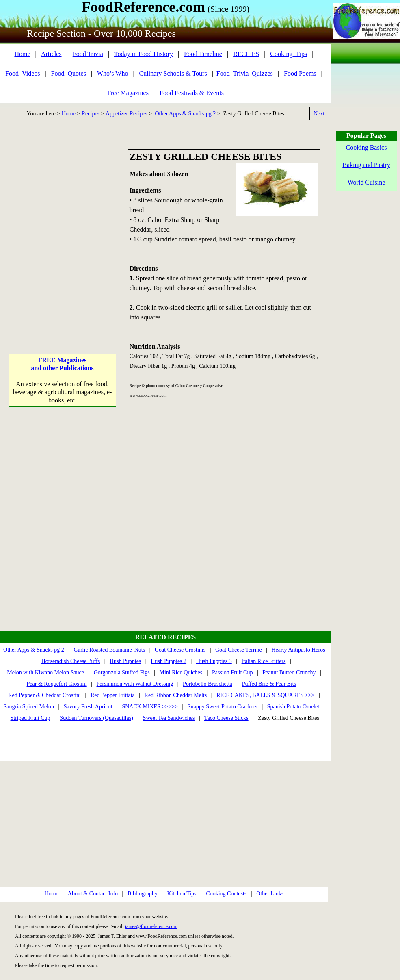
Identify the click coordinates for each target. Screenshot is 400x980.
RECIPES (246, 54)
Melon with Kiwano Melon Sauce (45, 673)
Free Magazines (128, 93)
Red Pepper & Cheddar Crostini (44, 695)
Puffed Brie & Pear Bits (269, 684)
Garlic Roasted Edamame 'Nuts (110, 650)
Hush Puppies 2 (169, 661)
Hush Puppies (125, 661)
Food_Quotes (69, 73)
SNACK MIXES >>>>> (150, 707)
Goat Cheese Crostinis (180, 650)
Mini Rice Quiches (181, 673)
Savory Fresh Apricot (88, 707)
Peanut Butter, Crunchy (289, 673)
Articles (51, 54)
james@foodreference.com (151, 926)
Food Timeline (203, 54)
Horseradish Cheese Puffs (71, 661)
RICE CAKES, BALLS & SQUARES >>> (266, 695)
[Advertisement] (76, 225)
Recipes (91, 114)
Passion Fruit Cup (232, 673)
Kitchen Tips (182, 894)
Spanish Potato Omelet (293, 707)
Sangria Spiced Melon (29, 707)
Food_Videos (23, 73)
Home (22, 54)
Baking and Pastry (366, 165)
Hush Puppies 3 (214, 661)
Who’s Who (113, 73)
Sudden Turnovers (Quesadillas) (96, 718)
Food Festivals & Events (192, 93)
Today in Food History (144, 54)
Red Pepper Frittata (113, 695)
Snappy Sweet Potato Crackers (223, 707)
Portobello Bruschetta (208, 684)
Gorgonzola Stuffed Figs (122, 673)
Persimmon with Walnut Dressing (135, 684)
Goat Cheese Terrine (239, 650)
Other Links (270, 894)
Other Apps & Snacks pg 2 (185, 114)
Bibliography (143, 894)
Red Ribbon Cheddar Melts (176, 695)
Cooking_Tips (289, 54)
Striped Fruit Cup (30, 718)
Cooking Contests (226, 894)
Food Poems (300, 73)
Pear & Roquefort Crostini (57, 684)
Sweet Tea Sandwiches (169, 718)
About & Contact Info (93, 894)
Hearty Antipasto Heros (298, 650)
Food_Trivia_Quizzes (245, 73)
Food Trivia (88, 54)
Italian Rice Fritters (264, 661)
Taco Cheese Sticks (226, 718)
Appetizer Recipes (126, 114)
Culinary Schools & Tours (173, 73)
